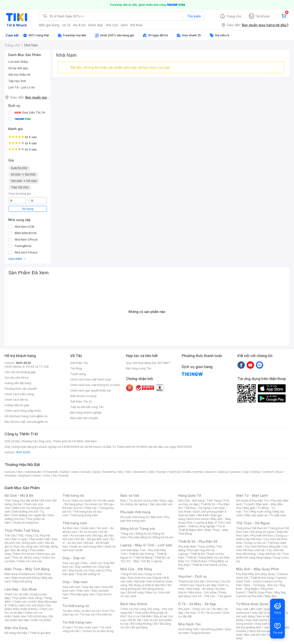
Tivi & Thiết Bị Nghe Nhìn (202, 528)
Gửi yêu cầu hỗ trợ (16, 378)
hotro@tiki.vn (39, 416)
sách (124, 25)
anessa (223, 472)
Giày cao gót (71, 563)
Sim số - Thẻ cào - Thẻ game (212, 596)
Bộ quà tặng (140, 627)
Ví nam (67, 627)
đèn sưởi (256, 609)
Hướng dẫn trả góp (17, 405)
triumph (162, 472)
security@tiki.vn (37, 422)
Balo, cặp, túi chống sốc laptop (147, 502)
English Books (201, 633)
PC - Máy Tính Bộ (139, 561)
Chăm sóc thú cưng (133, 609)
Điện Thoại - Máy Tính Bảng (27, 569)
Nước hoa (20, 616)
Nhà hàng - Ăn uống (200, 589)
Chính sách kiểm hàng (19, 394)
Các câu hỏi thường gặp (20, 372)
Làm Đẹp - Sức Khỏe (21, 589)
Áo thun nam (71, 528)
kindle (187, 472)
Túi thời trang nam (77, 622)
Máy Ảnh (271, 596)
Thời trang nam (75, 523)
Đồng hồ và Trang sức (138, 529)
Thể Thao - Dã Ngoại (253, 523)
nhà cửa (112, 25)
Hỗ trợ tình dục (38, 616)
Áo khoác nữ (93, 504)
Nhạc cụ (151, 592)
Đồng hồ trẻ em (163, 537)
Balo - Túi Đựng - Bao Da (261, 585)
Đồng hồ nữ (143, 534)
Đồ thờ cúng (136, 592)
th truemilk (51, 472)
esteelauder (33, 472)
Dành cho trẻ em (24, 554)
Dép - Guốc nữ (91, 563)
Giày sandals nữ (85, 567)
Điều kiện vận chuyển (84, 418)
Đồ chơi (46, 501)
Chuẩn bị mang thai (26, 523)
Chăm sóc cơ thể (24, 602)
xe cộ (66, 25)
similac (256, 472)
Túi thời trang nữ (76, 606)
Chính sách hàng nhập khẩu (23, 411)
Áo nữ (66, 501)
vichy (47, 475)
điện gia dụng (49, 25)
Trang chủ (234, 16)
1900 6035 (23, 452)
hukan (37, 475)
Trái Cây (10, 535)
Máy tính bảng (23, 581)
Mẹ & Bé (203, 515)
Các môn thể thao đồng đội (263, 546)
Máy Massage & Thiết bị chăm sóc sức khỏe (31, 603)
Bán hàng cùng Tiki (139, 368)
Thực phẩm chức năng (27, 598)
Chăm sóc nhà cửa (30, 561)
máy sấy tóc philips (265, 613)
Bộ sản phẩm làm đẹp (29, 618)
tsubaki (64, 475)
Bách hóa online (198, 519)
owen (75, 472)
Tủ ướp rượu (278, 515)
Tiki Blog (76, 368)
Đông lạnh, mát (33, 543)
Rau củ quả (19, 539)
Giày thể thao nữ (269, 554)
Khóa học (213, 581)
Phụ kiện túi (104, 614)
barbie (65, 472)
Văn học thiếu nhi (19, 75)
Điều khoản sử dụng (83, 396)
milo (128, 472)
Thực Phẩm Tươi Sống (22, 530)
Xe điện (217, 609)
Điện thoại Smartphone (20, 574)
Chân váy (90, 508)
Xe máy (191, 613)
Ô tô (201, 613)
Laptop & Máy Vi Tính (209, 523)
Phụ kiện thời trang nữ (134, 517)
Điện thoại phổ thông (26, 578)
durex (97, 472)
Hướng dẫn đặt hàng (18, 383)
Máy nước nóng (261, 512)
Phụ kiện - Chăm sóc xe (194, 609)
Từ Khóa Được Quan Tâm (256, 604)
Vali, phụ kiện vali (161, 504)
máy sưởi (242, 609)
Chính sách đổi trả (16, 400)
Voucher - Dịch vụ (192, 576)
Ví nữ (105, 611)
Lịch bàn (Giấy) (18, 62)
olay (246, 472)
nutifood (175, 472)
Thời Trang (214, 501)
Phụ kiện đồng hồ (140, 537)
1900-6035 (23, 363)
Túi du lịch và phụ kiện (143, 501)
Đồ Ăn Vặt (135, 620)
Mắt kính (157, 517)
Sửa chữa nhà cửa (140, 578)
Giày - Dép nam (75, 582)
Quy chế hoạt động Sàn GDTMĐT (148, 363)
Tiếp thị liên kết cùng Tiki (87, 407)
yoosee (235, 472)
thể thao (137, 25)
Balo (123, 501)
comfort (268, 472)
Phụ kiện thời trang (135, 512)
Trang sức (127, 534)
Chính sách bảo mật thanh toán (91, 379)
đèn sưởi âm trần (255, 635)
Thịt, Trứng (25, 535)
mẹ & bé (79, 25)
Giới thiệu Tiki (79, 363)
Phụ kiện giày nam (83, 594)
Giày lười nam (71, 587)
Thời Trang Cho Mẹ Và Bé (21, 501)
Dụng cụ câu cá (255, 543)
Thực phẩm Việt (39, 539)
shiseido (10, 475)
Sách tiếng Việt (188, 629)
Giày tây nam (91, 587)
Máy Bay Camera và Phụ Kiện (261, 594)
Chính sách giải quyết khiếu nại (90, 390)
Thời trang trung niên (84, 515)
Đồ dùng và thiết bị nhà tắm (147, 585)
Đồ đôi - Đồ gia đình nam (92, 539)
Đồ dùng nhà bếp (16, 633)
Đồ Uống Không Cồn (144, 624)
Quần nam (88, 528)
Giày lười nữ (97, 570)
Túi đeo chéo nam (86, 627)
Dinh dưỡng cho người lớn (29, 515)
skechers (140, 472)
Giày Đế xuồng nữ (88, 574)
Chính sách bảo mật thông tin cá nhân (95, 385)
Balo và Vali (130, 495)
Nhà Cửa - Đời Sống (136, 569)
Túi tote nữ (87, 614)
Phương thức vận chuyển (21, 389)
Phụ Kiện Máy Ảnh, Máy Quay (255, 574)
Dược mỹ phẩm (41, 620)
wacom (211, 472)
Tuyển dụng (78, 374)
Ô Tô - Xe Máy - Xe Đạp (197, 604)
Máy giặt (249, 508)
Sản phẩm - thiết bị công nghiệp (205, 524)
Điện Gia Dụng (16, 628)
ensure (86, 472)
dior (20, 472)
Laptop (157, 561)
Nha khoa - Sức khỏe (203, 592)
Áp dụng (28, 209)
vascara (10, 472)
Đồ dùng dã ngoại (263, 532)
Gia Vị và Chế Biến (140, 616)
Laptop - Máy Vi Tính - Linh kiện (146, 545)
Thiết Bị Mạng (143, 557)
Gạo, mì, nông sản (26, 546)
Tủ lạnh (249, 504)
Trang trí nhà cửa (131, 574)
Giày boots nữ (78, 570)
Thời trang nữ (73, 495)
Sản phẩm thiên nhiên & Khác (28, 607)
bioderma (109, 472)
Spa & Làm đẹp (206, 585)
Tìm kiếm (194, 16)
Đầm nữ (77, 501)
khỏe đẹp (96, 25)
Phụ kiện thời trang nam (145, 519)
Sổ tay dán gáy (18, 68)
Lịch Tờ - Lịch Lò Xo (22, 87)
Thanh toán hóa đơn (191, 581)
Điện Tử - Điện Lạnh (252, 495)
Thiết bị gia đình (40, 633)
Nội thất (140, 581)
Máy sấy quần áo (256, 515)
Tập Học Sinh (17, 81)
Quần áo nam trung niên (86, 546)
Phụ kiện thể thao (262, 535)
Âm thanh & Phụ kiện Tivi (252, 501)
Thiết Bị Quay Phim (260, 592)
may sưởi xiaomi (257, 620)
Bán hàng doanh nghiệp (86, 413)
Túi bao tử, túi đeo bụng (98, 631)
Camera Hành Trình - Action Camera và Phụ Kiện (261, 581)
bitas (279, 472)
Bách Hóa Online (134, 604)
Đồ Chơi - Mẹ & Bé (19, 495)
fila (55, 475)
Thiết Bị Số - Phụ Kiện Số (198, 541)
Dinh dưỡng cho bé (25, 512)
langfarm (25, 475)
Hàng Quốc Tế (190, 495)
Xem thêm (17, 259)
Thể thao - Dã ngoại (197, 508)
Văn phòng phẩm (212, 629)
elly (121, 472)
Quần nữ (90, 501)
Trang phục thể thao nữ (251, 528)
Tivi (246, 512)
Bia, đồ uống (19, 550)
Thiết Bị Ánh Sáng (262, 578)
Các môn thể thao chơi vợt (262, 548)
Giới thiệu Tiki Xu (81, 401)
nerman (198, 472)
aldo (151, 472)
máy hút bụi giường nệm (260, 626)
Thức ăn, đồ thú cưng (26, 557)
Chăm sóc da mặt (16, 594)
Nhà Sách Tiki (189, 624)
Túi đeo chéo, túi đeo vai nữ (81, 611)
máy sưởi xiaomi (266, 624)
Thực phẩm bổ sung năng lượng (263, 556)
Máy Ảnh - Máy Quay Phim (257, 569)
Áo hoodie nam (81, 535)
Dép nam (83, 591)
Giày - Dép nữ (74, 558)
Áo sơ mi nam (88, 532)
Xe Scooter (214, 613)
